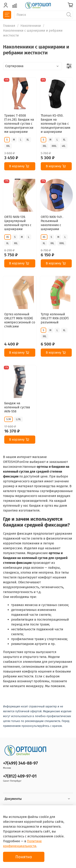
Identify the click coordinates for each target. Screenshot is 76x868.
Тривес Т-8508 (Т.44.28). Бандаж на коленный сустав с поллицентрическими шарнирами (19, 124)
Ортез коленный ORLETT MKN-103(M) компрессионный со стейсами (20, 320)
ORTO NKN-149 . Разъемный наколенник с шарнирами (52, 223)
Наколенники (31, 26)
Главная (9, 26)
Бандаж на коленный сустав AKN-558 (17, 407)
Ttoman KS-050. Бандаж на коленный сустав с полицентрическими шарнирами (56, 124)
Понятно (24, 857)
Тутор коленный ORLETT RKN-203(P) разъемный (55, 318)
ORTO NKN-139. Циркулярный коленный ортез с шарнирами (18, 223)
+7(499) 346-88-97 (20, 763)
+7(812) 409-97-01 (20, 776)
